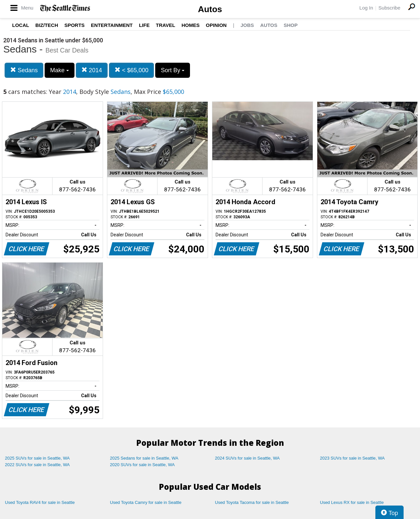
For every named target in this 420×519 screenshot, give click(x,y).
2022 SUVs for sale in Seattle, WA (37, 465)
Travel (166, 25)
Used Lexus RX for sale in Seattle (352, 502)
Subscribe (389, 8)
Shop (291, 25)
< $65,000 (132, 70)
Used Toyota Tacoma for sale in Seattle (252, 502)
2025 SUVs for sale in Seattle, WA (37, 458)
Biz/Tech (47, 25)
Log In (366, 8)
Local (21, 25)
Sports (74, 25)
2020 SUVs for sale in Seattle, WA (142, 465)
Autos (210, 9)
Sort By (173, 70)
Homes (190, 25)
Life (144, 25)
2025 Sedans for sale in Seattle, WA (144, 458)
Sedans (24, 70)
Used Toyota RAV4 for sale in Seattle (40, 502)
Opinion (216, 25)
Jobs (247, 25)
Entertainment (112, 25)
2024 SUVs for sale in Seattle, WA (247, 458)
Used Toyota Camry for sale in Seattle (146, 502)
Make (60, 70)
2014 (92, 70)
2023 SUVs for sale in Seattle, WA (352, 458)
